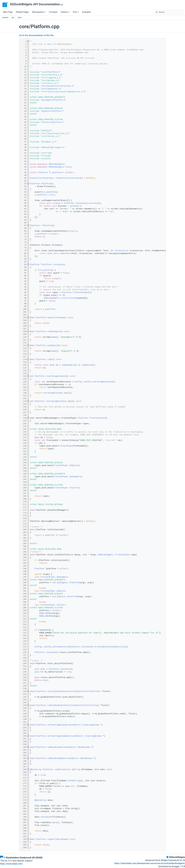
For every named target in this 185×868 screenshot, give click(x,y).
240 (24, 691)
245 (24, 705)
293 (24, 839)
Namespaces (39, 12)
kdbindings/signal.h (53, 147)
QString (76, 770)
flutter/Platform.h (52, 122)
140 (24, 418)
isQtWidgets (68, 365)
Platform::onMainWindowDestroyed (54, 758)
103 (24, 318)
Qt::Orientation (120, 251)
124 (24, 376)
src (13, 18)
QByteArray (36, 770)
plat (43, 669)
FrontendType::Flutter (66, 488)
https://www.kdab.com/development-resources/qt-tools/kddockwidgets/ (150, 863)
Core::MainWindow (80, 747)
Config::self (82, 382)
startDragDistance (102, 382)
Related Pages (22, 12)
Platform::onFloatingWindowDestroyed (56, 736)
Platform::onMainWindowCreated (53, 747)
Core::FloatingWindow (87, 725)
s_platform (56, 173)
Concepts (53, 12)
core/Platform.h (50, 72)
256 (24, 736)
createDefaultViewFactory (110, 647)
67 (24, 226)
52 (24, 184)
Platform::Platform (40, 184)
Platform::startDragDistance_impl (53, 401)
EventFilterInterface (89, 691)
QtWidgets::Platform (68, 583)
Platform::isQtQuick (47, 345)
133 (24, 401)
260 (24, 747)
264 (24, 758)
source (5, 18)
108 (24, 332)
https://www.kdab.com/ (11, 864)
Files (76, 12)
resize (44, 817)
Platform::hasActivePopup (50, 318)
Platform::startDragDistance (51, 376)
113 (24, 345)
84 (24, 265)
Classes (65, 12)
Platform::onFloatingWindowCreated (55, 725)
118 (24, 359)
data (55, 823)
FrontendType (65, 446)
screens (56, 203)
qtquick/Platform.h (52, 111)
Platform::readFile (53, 770)
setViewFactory (61, 647)
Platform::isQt (44, 359)
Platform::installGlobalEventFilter (56, 691)
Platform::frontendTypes (75, 292)
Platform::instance (75, 203)
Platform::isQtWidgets (48, 332)
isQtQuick (87, 365)
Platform (43, 173)
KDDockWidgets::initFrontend (60, 298)
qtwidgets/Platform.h (53, 100)
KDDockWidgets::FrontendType (114, 555)
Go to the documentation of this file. (37, 35)
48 (24, 173)
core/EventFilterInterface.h (57, 86)
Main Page (8, 12)
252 (24, 725)
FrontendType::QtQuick (66, 465)
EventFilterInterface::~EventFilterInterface (55, 178)
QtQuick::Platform (67, 597)
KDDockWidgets (56, 164)
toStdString (74, 781)
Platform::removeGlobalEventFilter (55, 705)
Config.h (46, 131)
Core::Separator (62, 253)
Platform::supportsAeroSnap (51, 839)
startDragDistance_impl (56, 393)
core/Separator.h (51, 89)
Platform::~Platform (41, 226)
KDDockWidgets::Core (60, 167)
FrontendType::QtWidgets (67, 477)
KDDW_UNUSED (46, 613)
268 (24, 770)
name (53, 337)
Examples (86, 12)
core (20, 18)
